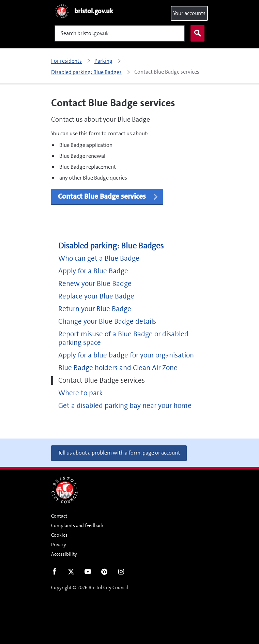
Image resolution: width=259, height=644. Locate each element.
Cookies (59, 535)
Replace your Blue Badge (96, 296)
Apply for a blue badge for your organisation (126, 355)
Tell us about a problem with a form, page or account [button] (119, 453)
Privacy (59, 545)
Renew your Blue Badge (95, 284)
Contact (59, 516)
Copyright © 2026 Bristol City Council (90, 587)
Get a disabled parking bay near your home (125, 406)
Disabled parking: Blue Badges (111, 246)
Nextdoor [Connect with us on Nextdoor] (104, 573)
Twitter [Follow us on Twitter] (71, 573)
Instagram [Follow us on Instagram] (121, 573)
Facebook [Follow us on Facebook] (54, 573)
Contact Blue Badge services (102, 380)
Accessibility (64, 554)
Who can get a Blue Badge (99, 258)
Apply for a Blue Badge (93, 271)
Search (196, 33)
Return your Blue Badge (95, 309)
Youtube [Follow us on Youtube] (88, 573)
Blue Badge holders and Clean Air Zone (118, 368)
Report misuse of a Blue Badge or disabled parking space (123, 338)
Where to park (80, 393)
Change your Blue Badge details (107, 321)
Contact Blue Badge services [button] (108, 196)
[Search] (120, 33)
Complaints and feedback (77, 525)
